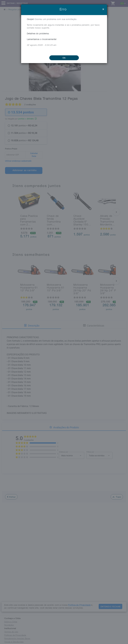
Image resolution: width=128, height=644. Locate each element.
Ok (64, 58)
